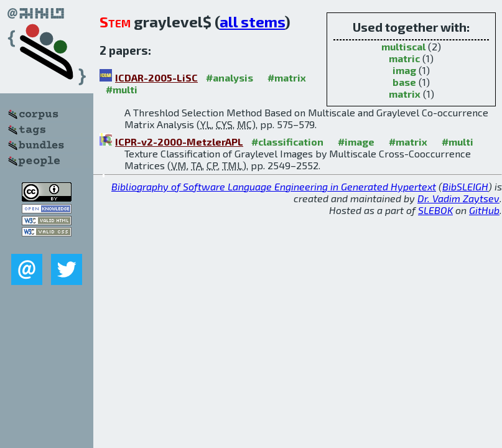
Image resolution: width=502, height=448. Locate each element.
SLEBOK (435, 210)
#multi (122, 89)
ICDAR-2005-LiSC (156, 77)
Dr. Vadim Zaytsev (458, 198)
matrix (405, 94)
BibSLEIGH (465, 186)
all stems (252, 21)
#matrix (287, 77)
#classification (287, 142)
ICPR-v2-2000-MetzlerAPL (179, 142)
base (404, 82)
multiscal (403, 46)
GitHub (484, 210)
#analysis (230, 77)
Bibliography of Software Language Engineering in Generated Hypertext (274, 186)
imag (404, 70)
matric (404, 58)
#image (356, 142)
